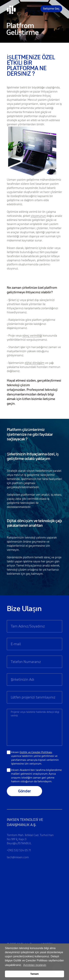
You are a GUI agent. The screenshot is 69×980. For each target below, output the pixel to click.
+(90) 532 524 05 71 (19, 850)
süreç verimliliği (32, 336)
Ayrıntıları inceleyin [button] (35, 965)
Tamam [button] (34, 974)
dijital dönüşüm (34, 363)
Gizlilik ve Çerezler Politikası (36, 752)
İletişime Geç (51, 9)
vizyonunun (38, 216)
